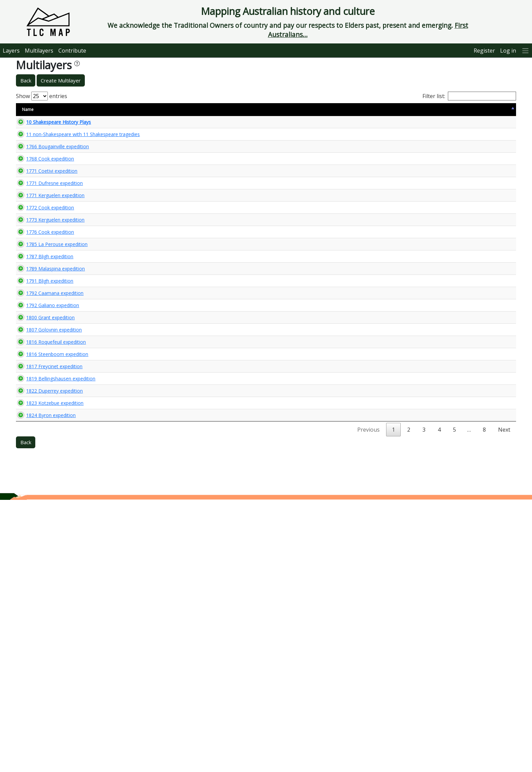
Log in (508, 51)
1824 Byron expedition (44, 684)
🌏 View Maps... (485, 125)
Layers (11, 51)
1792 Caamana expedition (48, 451)
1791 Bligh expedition (43, 433)
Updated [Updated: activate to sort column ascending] (442, 109)
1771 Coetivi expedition (45, 224)
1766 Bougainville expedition (51, 168)
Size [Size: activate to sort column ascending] (115, 109)
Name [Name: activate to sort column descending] (28, 109)
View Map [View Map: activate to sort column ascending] (474, 109)
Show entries (42, 96)
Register (484, 51)
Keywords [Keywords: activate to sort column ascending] (296, 109)
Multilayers (39, 51)
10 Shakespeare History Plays (52, 125)
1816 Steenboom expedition (50, 554)
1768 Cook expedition (43, 200)
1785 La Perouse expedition (50, 366)
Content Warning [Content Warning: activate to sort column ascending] (147, 109)
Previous (368, 702)
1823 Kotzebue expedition (48, 660)
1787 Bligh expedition (43, 390)
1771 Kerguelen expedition (49, 260)
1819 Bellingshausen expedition (54, 597)
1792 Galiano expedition (46, 469)
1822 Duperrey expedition (48, 628)
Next (504, 702)
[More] (526, 50)
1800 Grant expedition (44, 486)
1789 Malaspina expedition (49, 415)
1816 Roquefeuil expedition (49, 536)
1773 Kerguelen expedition (49, 310)
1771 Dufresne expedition (48, 242)
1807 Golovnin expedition (47, 511)
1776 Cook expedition (43, 337)
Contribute (72, 51)
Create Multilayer (61, 80)
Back (26, 80)
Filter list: (469, 96)
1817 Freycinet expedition (47, 572)
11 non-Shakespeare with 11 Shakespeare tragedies (51, 143)
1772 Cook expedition (43, 285)
